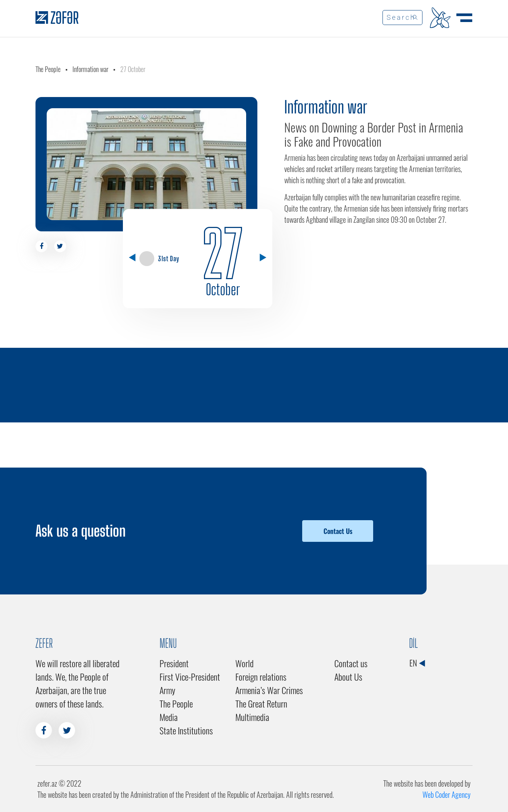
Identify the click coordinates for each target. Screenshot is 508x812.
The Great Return (261, 703)
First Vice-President (190, 677)
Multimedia (252, 717)
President (174, 663)
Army (167, 690)
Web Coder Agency (447, 794)
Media (169, 717)
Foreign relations (261, 677)
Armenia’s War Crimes (269, 690)
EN (417, 663)
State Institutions (186, 730)
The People (48, 69)
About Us (348, 677)
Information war (90, 69)
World (244, 663)
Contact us (351, 663)
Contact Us (338, 531)
